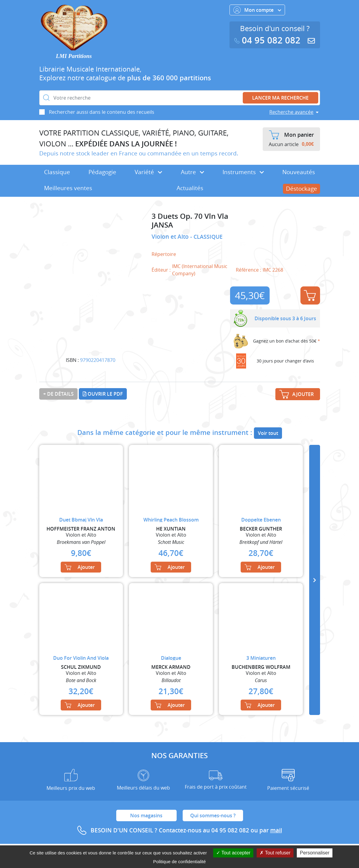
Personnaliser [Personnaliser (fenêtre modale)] (315, 853)
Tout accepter (233, 853)
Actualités (190, 188)
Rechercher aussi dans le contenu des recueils (102, 112)
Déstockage (301, 189)
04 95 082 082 (269, 40)
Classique (57, 172)
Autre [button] (192, 172)
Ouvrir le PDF (103, 394)
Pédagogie (102, 172)
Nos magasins (146, 815)
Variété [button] (148, 172)
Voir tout (268, 433)
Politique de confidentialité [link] (179, 862)
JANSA (162, 225)
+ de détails (58, 394)
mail (276, 830)
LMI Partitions (74, 56)
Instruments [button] (243, 172)
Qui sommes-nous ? (213, 815)
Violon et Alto (171, 237)
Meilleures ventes (68, 188)
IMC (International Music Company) (200, 270)
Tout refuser (275, 853)
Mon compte (257, 10)
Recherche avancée (291, 112)
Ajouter (310, 295)
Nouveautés (299, 172)
